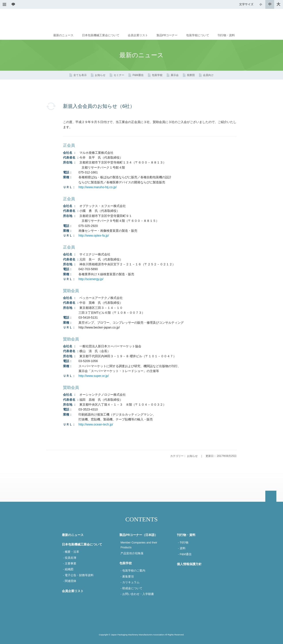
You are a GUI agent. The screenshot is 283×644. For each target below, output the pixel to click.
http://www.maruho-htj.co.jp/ (98, 187)
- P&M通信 (185, 554)
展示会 (175, 75)
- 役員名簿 (70, 558)
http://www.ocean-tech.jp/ (96, 424)
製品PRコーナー (167, 35)
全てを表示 (80, 75)
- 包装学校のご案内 (133, 571)
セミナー (119, 75)
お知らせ (100, 75)
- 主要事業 (70, 564)
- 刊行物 (183, 543)
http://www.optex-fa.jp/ (94, 236)
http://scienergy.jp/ (91, 279)
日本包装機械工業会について (101, 35)
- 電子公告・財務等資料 (78, 575)
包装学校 (157, 75)
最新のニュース (63, 35)
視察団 (191, 75)
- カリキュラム (130, 582)
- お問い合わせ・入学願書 (137, 594)
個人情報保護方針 (189, 564)
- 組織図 (68, 569)
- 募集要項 (127, 577)
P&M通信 (138, 75)
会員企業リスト (138, 35)
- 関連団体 (70, 581)
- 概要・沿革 (71, 552)
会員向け (208, 75)
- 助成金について (131, 588)
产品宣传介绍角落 (132, 553)
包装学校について (198, 35)
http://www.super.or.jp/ (94, 376)
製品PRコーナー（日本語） (139, 535)
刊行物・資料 (226, 35)
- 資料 (182, 548)
